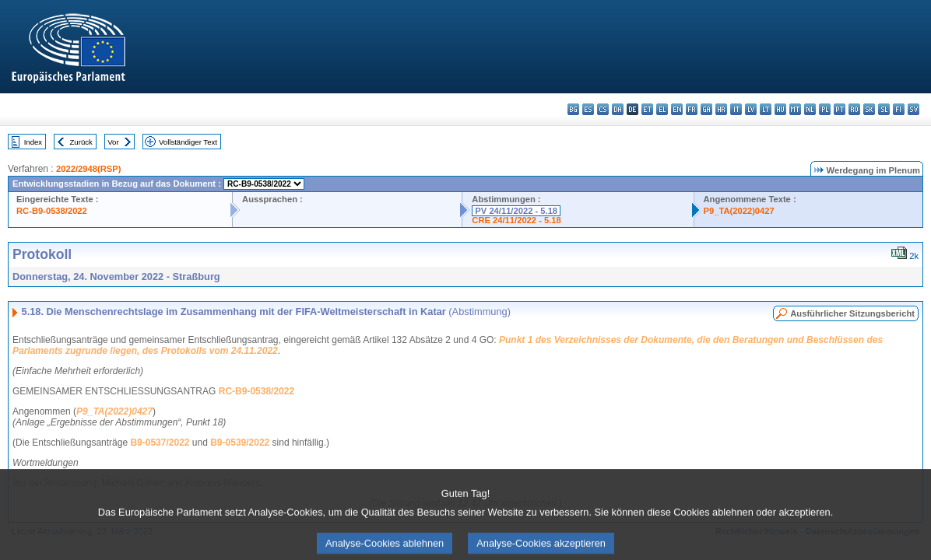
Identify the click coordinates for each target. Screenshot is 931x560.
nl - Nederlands (810, 109)
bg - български (573, 109)
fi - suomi (899, 109)
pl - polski (825, 109)
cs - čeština (603, 109)
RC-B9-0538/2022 (52, 211)
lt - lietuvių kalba (766, 109)
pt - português (840, 109)
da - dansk (618, 109)
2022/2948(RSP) (88, 169)
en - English (677, 109)
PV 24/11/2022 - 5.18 (516, 211)
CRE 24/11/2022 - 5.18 (516, 220)
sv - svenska (913, 109)
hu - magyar (780, 109)
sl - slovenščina (884, 109)
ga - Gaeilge (706, 109)
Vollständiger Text (188, 142)
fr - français (692, 109)
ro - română (854, 109)
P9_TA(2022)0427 (739, 211)
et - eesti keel (647, 109)
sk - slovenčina (869, 109)
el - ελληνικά (662, 109)
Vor (113, 142)
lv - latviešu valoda (751, 109)
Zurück (81, 142)
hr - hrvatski (721, 109)
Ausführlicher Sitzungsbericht (852, 313)
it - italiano (736, 109)
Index (33, 142)
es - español (588, 109)
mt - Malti (795, 109)
